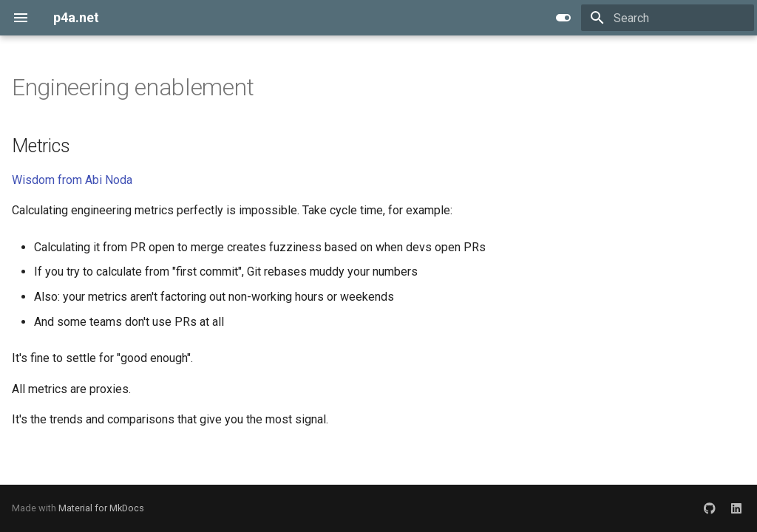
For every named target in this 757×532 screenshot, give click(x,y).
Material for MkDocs (101, 508)
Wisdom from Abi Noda (72, 180)
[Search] (668, 18)
